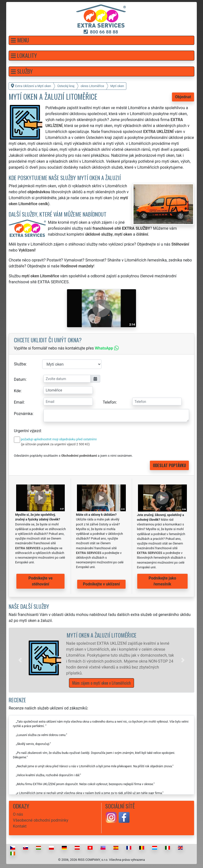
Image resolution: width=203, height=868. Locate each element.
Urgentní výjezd (27, 431)
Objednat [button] (183, 97)
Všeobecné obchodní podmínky (41, 820)
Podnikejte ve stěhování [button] (41, 581)
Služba (20, 364)
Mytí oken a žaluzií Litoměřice (101, 635)
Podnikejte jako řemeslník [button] (162, 581)
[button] (101, 40)
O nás (18, 814)
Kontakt (20, 826)
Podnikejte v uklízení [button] (101, 584)
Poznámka (23, 414)
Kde (17, 391)
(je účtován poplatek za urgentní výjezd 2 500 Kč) (55, 444)
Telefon (109, 402)
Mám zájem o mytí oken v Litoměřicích (101, 683)
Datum (20, 379)
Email (19, 402)
